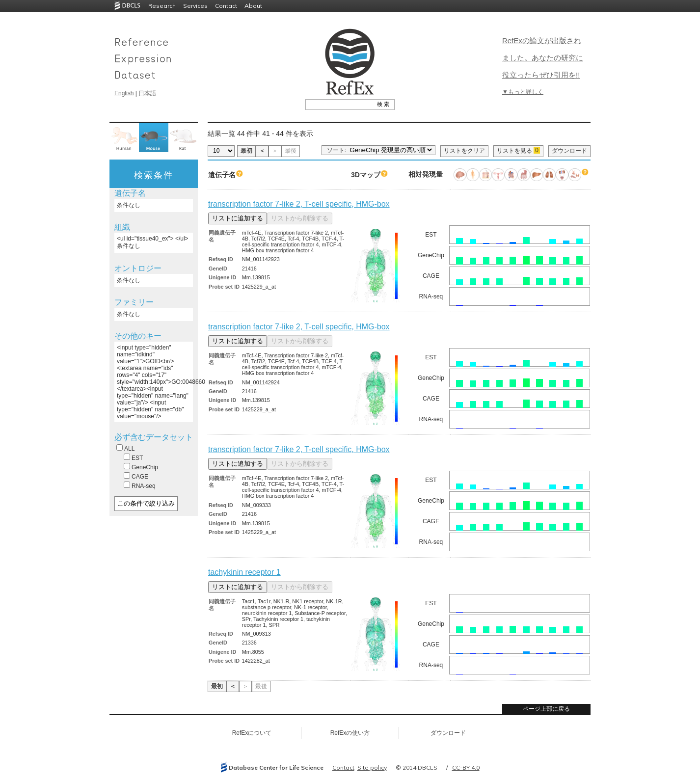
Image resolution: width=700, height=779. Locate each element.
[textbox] (339, 104)
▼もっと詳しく (523, 92)
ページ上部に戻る (546, 709)
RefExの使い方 (350, 733)
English (124, 93)
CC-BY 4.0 (466, 767)
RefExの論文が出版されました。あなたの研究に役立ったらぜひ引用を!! (543, 58)
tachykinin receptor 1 (244, 572)
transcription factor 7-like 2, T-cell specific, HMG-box (299, 204)
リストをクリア (464, 151)
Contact (226, 6)
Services (195, 6)
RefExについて (252, 733)
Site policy (372, 767)
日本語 (147, 93)
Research (162, 6)
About (253, 6)
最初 (246, 151)
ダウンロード (569, 151)
